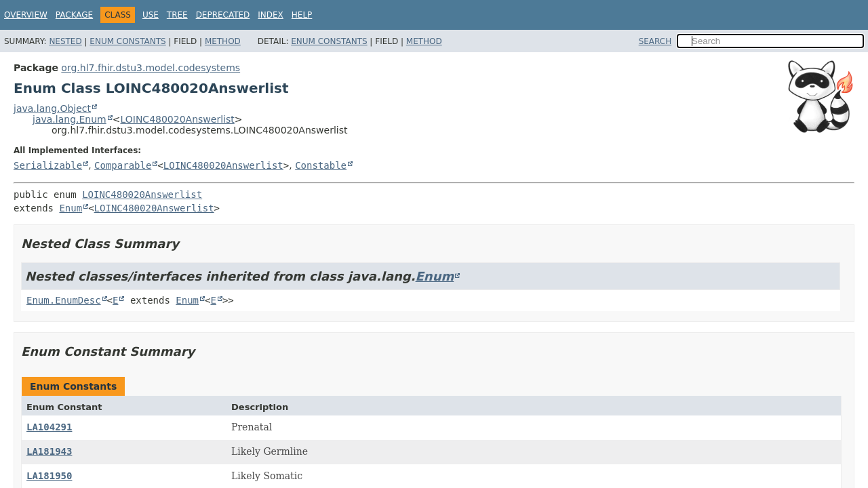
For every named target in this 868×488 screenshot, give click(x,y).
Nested (65, 41)
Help (302, 15)
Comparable (123, 165)
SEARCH (655, 41)
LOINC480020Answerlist (177, 119)
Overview (26, 15)
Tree (177, 15)
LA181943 (49, 451)
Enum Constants (127, 41)
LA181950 (49, 476)
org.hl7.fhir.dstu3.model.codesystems (151, 68)
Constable (321, 165)
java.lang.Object (52, 108)
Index (271, 15)
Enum (71, 208)
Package (74, 15)
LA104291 (49, 427)
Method (223, 41)
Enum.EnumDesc (64, 300)
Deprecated (223, 15)
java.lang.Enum (70, 119)
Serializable (48, 165)
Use (151, 15)
